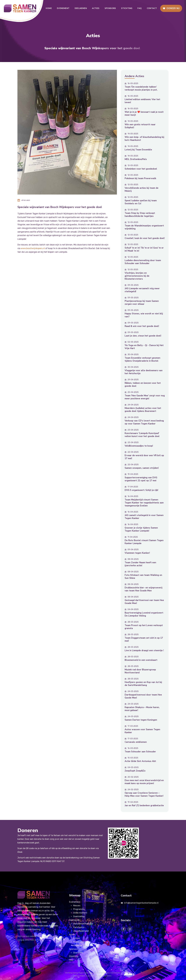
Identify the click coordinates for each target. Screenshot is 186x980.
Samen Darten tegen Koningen (141, 720)
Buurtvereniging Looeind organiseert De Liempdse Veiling (144, 614)
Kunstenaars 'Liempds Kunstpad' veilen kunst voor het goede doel (142, 435)
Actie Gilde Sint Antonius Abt (140, 761)
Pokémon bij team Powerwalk (140, 178)
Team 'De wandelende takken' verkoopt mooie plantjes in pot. (141, 88)
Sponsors (110, 8)
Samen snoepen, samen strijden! (142, 468)
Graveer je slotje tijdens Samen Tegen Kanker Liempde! (141, 529)
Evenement (63, 8)
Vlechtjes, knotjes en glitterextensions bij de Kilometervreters (137, 276)
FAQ (139, 8)
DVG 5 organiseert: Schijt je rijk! (141, 490)
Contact (152, 8)
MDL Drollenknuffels (136, 159)
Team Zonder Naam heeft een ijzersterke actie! (140, 564)
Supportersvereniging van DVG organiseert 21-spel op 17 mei (141, 479)
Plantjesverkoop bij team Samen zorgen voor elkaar (142, 303)
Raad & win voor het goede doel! (142, 326)
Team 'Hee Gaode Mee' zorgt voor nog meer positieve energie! (145, 397)
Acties (96, 8)
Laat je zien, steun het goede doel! (143, 336)
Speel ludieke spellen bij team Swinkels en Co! (141, 202)
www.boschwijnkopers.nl (33, 248)
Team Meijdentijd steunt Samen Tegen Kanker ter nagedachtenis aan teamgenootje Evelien (144, 503)
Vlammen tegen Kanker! (137, 553)
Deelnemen (81, 8)
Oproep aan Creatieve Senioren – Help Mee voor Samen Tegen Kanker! (144, 794)
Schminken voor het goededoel (141, 169)
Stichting (127, 8)
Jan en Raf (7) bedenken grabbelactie (144, 805)
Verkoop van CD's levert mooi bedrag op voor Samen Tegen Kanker (144, 422)
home (49, 8)
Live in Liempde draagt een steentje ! (144, 650)
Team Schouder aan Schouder (140, 752)
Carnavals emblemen (136, 742)
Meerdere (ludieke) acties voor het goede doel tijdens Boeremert (143, 410)
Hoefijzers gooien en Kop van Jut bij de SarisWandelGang (143, 684)
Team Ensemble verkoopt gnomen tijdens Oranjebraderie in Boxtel (142, 359)
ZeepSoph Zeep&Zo (135, 771)
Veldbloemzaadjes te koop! (139, 446)
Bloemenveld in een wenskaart (141, 660)
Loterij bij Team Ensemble (138, 150)
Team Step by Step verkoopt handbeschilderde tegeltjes (140, 215)
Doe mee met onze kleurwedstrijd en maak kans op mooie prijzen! (144, 782)
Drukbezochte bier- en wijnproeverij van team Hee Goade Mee (144, 589)
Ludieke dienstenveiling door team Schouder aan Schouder (143, 262)
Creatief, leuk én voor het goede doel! (145, 238)
